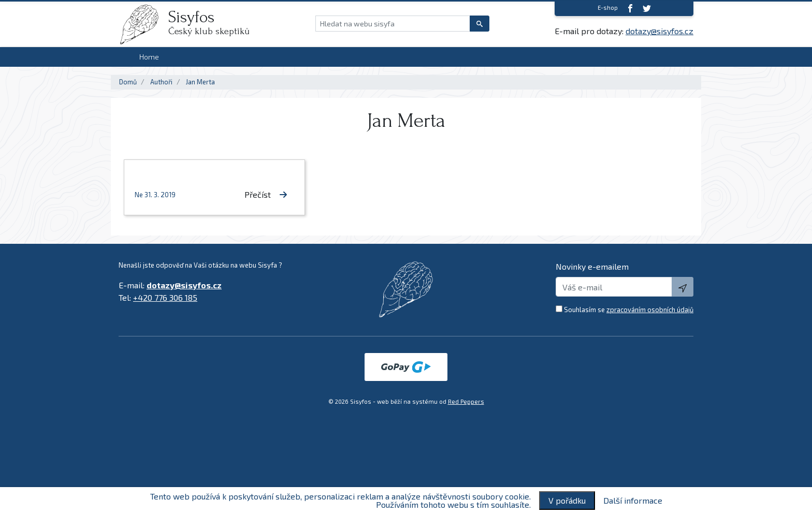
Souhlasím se (629, 310)
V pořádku (567, 500)
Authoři (161, 82)
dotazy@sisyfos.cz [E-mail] (659, 31)
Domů (128, 82)
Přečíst (266, 194)
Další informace (633, 501)
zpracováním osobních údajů (650, 310)
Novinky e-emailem (592, 266)
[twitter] (647, 8)
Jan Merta (200, 82)
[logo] (143, 24)
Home (149, 57)
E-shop (608, 8)
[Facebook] (630, 8)
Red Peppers (466, 401)
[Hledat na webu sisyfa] (393, 24)
